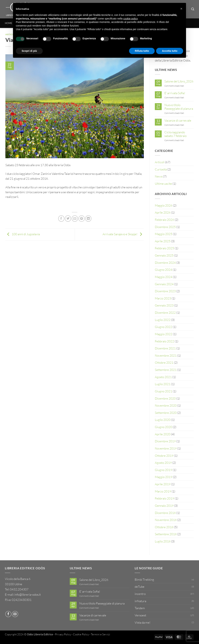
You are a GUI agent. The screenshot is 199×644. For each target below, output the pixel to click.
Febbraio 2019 (164, 498)
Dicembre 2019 (165, 441)
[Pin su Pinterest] (81, 218)
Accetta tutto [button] (170, 51)
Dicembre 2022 (165, 313)
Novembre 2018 (166, 520)
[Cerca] (193, 9)
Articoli (160, 162)
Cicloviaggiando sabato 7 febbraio (175, 134)
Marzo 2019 (163, 491)
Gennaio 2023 (164, 305)
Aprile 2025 (163, 241)
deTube (140, 587)
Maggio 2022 (164, 334)
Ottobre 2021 (164, 362)
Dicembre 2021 (165, 348)
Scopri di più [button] (29, 51)
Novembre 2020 (166, 405)
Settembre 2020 (166, 413)
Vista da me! (142, 622)
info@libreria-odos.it (28, 594)
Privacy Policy (63, 634)
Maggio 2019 (164, 477)
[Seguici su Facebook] (8, 614)
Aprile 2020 (163, 434)
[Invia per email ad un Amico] (75, 218)
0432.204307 (19, 589)
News (159, 176)
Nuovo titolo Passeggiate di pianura (179, 107)
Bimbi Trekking (144, 580)
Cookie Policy (81, 634)
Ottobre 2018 (164, 527)
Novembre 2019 (166, 448)
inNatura (140, 601)
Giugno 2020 (163, 427)
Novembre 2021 (166, 355)
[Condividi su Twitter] (68, 218)
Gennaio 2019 (164, 506)
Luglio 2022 (163, 320)
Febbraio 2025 (164, 248)
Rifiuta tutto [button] (142, 51)
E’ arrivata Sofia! (175, 93)
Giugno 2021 (163, 391)
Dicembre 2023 (165, 291)
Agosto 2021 (163, 377)
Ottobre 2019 (164, 456)
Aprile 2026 (163, 212)
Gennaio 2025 (164, 255)
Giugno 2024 (163, 270)
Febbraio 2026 (164, 220)
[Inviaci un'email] (15, 614)
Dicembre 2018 (165, 513)
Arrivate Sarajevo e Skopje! (123, 234)
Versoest (140, 615)
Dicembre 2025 (165, 227)
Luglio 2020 (163, 420)
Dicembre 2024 (165, 263)
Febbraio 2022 (164, 341)
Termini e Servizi (100, 634)
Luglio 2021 (163, 384)
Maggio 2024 (164, 277)
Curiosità (161, 169)
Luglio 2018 (163, 541)
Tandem (140, 608)
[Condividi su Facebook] (61, 218)
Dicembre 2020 (165, 398)
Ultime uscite (163, 184)
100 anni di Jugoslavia (23, 234)
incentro (140, 594)
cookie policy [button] (130, 19)
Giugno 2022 (163, 327)
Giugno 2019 (163, 470)
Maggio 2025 (164, 234)
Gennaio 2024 (164, 284)
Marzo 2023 (163, 298)
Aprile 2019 (163, 484)
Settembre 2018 (166, 534)
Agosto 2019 (163, 463)
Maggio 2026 (164, 205)
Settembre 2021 (166, 370)
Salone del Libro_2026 (179, 81)
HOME (9, 23)
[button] (181, 9)
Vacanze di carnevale (178, 121)
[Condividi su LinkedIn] (88, 218)
